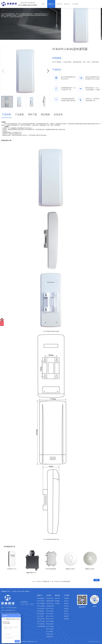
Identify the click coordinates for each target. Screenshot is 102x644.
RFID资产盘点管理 (50, 634)
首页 (43, 4)
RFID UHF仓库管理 (50, 616)
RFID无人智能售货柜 (50, 624)
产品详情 (6, 114)
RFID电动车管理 (50, 606)
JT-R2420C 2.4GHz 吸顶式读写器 (62, 581)
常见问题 (57, 603)
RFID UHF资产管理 (50, 614)
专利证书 (66, 606)
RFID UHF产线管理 (50, 609)
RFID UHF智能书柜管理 (50, 629)
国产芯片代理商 (21, 591)
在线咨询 (58, 114)
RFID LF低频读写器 (42, 606)
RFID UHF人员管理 (50, 619)
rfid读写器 (14, 591)
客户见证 (66, 614)
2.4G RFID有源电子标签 (42, 624)
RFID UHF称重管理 (50, 621)
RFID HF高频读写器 (42, 603)
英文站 (36, 642)
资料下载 (32, 114)
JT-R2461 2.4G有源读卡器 (43, 581)
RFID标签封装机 (41, 626)
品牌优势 (66, 609)
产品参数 (19, 114)
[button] (48, 71)
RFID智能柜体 (41, 611)
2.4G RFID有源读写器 (42, 609)
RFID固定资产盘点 (50, 637)
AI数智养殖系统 (50, 601)
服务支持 (67, 4)
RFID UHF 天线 (41, 619)
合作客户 (66, 611)
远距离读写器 (14, 124)
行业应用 (59, 4)
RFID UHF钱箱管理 (50, 626)
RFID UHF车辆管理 (50, 611)
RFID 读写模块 (41, 614)
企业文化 (66, 601)
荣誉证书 (66, 603)
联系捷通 (66, 619)
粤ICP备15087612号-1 (95, 642)
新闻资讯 (66, 616)
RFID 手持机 (40, 616)
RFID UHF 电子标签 (42, 621)
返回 (97, 580)
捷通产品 (51, 4)
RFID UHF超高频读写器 (42, 601)
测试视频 (45, 114)
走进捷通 (66, 598)
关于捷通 (75, 4)
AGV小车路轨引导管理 (50, 632)
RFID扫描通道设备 (42, 598)
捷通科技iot (27, 591)
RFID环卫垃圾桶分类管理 (50, 603)
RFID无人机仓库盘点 (50, 598)
